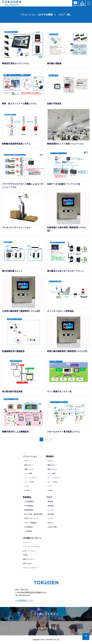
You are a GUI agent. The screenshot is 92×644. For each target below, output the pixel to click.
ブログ (49, 497)
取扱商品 (27, 497)
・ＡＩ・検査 (27, 473)
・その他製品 (27, 531)
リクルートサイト (46, 628)
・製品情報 (50, 514)
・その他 (26, 490)
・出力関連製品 (28, 506)
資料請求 (82, 3)
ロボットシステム (29, 551)
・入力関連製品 (28, 502)
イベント (26, 542)
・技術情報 (50, 506)
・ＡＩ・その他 (28, 482)
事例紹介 (50, 456)
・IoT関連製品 (28, 527)
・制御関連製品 (28, 510)
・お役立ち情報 (51, 527)
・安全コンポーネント (31, 518)
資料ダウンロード (29, 559)
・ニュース (50, 510)
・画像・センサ (28, 469)
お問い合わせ (27, 563)
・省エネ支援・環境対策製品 (33, 514)
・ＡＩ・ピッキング (30, 478)
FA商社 (25, 555)
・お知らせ (50, 523)
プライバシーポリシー (31, 568)
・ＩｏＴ (26, 486)
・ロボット (27, 461)
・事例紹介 (50, 502)
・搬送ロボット (28, 465)
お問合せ (75, 4)
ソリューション (30, 456)
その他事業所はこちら (24, 600)
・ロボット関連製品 (30, 523)
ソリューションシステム (31, 547)
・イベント (50, 518)
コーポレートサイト (46, 614)
